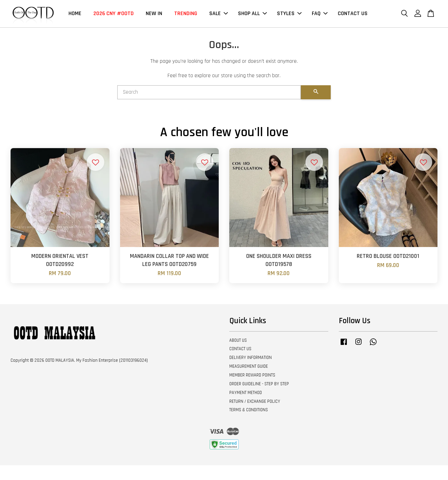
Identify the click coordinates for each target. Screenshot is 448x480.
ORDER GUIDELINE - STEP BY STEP (259, 384)
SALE (219, 14)
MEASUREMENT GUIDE (249, 366)
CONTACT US (353, 14)
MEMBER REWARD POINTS (252, 375)
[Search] (209, 92)
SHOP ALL (252, 14)
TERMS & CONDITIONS (249, 410)
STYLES (289, 14)
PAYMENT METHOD (246, 393)
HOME (75, 14)
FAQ (320, 14)
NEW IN (154, 14)
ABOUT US (238, 340)
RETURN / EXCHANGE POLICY (255, 401)
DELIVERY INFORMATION (251, 358)
